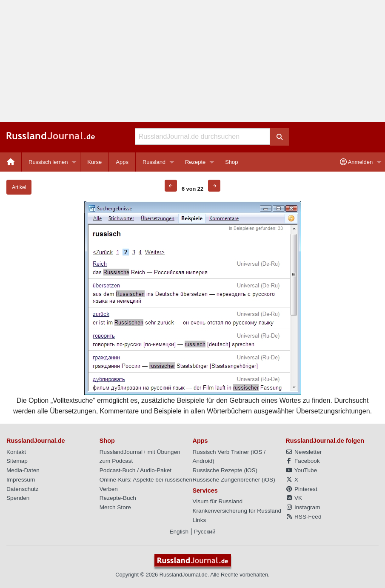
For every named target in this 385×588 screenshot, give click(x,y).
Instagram (303, 507)
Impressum (21, 480)
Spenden (18, 498)
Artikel (19, 187)
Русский (205, 532)
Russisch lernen (48, 162)
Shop (231, 162)
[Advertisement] (192, 61)
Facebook (302, 461)
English (179, 532)
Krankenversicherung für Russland (237, 511)
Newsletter (304, 452)
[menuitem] (11, 162)
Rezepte (195, 162)
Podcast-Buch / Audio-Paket (135, 470)
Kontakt (16, 452)
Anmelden (356, 162)
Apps (122, 162)
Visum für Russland (218, 501)
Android (203, 461)
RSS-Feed (303, 517)
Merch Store (115, 507)
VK (294, 498)
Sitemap (17, 461)
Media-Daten (23, 470)
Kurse (94, 162)
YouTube (301, 470)
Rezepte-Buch (118, 498)
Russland (154, 162)
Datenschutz (23, 489)
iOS (258, 452)
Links (200, 520)
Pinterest (301, 489)
